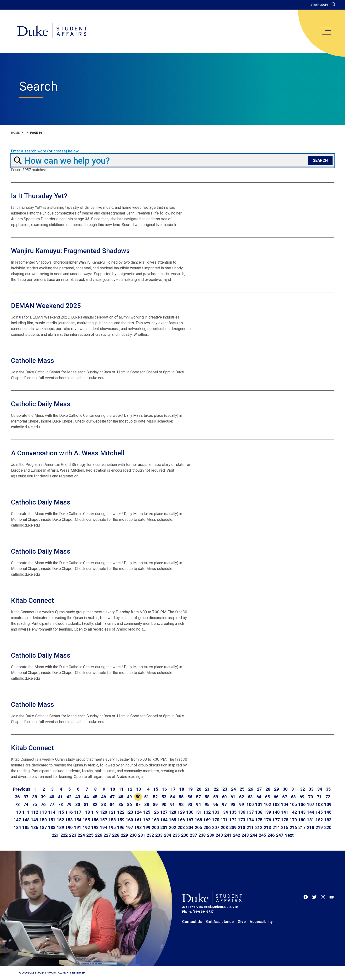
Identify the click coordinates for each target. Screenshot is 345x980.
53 (164, 797)
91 (172, 804)
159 (121, 820)
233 (159, 835)
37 (26, 797)
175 (259, 820)
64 (259, 797)
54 (172, 797)
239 (211, 835)
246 (271, 835)
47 (112, 797)
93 (190, 804)
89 (155, 804)
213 (267, 827)
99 (241, 804)
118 (86, 812)
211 (250, 827)
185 (26, 827)
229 (124, 835)
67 (285, 797)
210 (241, 827)
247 (280, 835)
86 (129, 804)
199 (147, 827)
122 (121, 812)
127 (164, 812)
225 (90, 835)
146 (328, 812)
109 (328, 804)
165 (172, 820)
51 (147, 797)
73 (17, 804)
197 (129, 827)
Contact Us (192, 922)
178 (285, 820)
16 (164, 789)
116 (69, 812)
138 (259, 812)
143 (302, 812)
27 (259, 789)
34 (320, 789)
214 (276, 827)
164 (164, 820)
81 (86, 804)
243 (245, 835)
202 (172, 827)
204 (190, 827)
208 (224, 827)
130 (190, 812)
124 (138, 812)
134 (224, 812)
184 (17, 827)
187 (43, 827)
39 (43, 797)
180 (302, 820)
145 (319, 812)
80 (78, 804)
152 (60, 820)
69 (302, 797)
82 (95, 804)
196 (121, 827)
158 (112, 820)
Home (15, 133)
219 (319, 827)
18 (182, 789)
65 (267, 797)
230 (133, 835)
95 (207, 804)
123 (129, 812)
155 (86, 820)
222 (64, 835)
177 (276, 820)
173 (241, 820)
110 (17, 812)
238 (202, 835)
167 (190, 820)
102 (267, 804)
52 (155, 797)
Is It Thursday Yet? (39, 196)
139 (267, 812)
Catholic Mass (33, 361)
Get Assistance (220, 922)
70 (310, 797)
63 (250, 797)
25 (242, 789)
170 (216, 820)
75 (34, 804)
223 (73, 835)
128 (172, 812)
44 (86, 797)
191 (78, 827)
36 (17, 797)
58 (207, 797)
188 (52, 827)
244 (254, 835)
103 (276, 804)
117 (78, 812)
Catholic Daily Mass (41, 404)
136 (241, 812)
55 (181, 797)
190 (69, 827)
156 (95, 820)
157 (103, 820)
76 (43, 804)
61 (233, 797)
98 (233, 804)
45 (95, 797)
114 (52, 812)
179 (293, 820)
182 (319, 820)
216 (293, 827)
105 (293, 804)
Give (242, 922)
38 (34, 797)
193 (95, 827)
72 (328, 797)
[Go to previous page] (22, 789)
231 (142, 835)
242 (236, 835)
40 (52, 797)
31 (294, 789)
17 (173, 789)
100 (250, 804)
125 (147, 812)
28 (268, 789)
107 (310, 804)
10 (113, 789)
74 (26, 804)
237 (193, 835)
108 (319, 804)
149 (34, 820)
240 (219, 835)
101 (259, 804)
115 (60, 812)
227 (107, 835)
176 (267, 820)
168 (198, 820)
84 (112, 804)
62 (241, 797)
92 (181, 804)
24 (233, 789)
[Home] (52, 31)
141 (285, 812)
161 (138, 820)
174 (250, 820)
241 (228, 835)
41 (60, 797)
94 (198, 804)
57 (198, 797)
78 (60, 804)
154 (78, 820)
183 (328, 820)
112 (34, 812)
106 (302, 804)
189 (60, 827)
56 (190, 797)
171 (224, 820)
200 (155, 827)
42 (69, 797)
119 (95, 812)
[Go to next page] (289, 835)
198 (138, 827)
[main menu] (325, 31)
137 (250, 812)
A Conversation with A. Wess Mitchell (68, 453)
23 (225, 789)
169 (207, 820)
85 (121, 804)
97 (224, 804)
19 (190, 789)
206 (207, 827)
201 (164, 827)
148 (26, 820)
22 (216, 789)
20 (199, 789)
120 (103, 812)
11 (121, 789)
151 (52, 820)
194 (103, 827)
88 (147, 804)
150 (43, 820)
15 (156, 789)
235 (176, 835)
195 (112, 827)
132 (207, 812)
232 (150, 835)
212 (259, 827)
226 (98, 835)
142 (293, 812)
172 (233, 820)
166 (181, 820)
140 (276, 812)
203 (181, 827)
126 (155, 812)
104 (285, 804)
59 (216, 797)
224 (81, 835)
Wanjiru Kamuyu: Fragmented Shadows (70, 251)
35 (328, 789)
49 (129, 797)
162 (147, 820)
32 (302, 789)
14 (147, 789)
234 (167, 835)
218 (310, 827)
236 (185, 835)
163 (155, 820)
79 (69, 804)
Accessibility (261, 922)
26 (251, 789)
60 (224, 797)
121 (112, 812)
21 (207, 789)
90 (164, 804)
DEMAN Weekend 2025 (46, 306)
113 (43, 812)
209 (233, 827)
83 (103, 804)
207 (216, 827)
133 (216, 812)
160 (129, 820)
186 (34, 827)
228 (116, 835)
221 (55, 835)
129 (181, 812)
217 (302, 827)
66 (276, 797)
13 (138, 789)
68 (293, 797)
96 (216, 804)
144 (310, 812)
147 (17, 820)
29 (276, 789)
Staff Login (319, 5)
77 (52, 804)
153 (69, 820)
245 (262, 835)
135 (233, 812)
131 (198, 812)
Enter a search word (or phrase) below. (45, 151)
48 (121, 797)
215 (285, 827)
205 (198, 827)
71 (319, 797)
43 (78, 797)
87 (138, 804)
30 (285, 789)
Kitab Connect (32, 600)
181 (310, 820)
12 (130, 789)
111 (26, 812)
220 (328, 827)
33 (311, 789)
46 (103, 797)
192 (86, 827)
